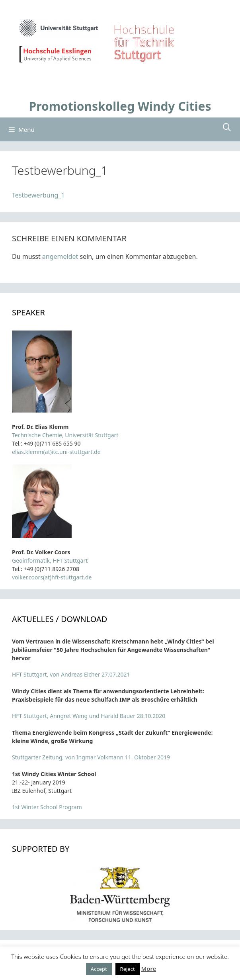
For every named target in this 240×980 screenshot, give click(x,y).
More (149, 968)
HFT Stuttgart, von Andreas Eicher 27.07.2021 (71, 674)
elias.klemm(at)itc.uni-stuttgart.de (56, 452)
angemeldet (60, 256)
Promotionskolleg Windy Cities (120, 106)
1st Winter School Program (47, 807)
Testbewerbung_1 (38, 195)
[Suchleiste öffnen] (227, 127)
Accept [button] (99, 969)
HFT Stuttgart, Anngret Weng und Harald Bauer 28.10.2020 (89, 716)
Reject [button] (128, 969)
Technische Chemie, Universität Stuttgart (65, 435)
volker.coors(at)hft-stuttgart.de (52, 577)
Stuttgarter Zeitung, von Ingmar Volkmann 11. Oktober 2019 (91, 757)
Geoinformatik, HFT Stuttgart (50, 560)
